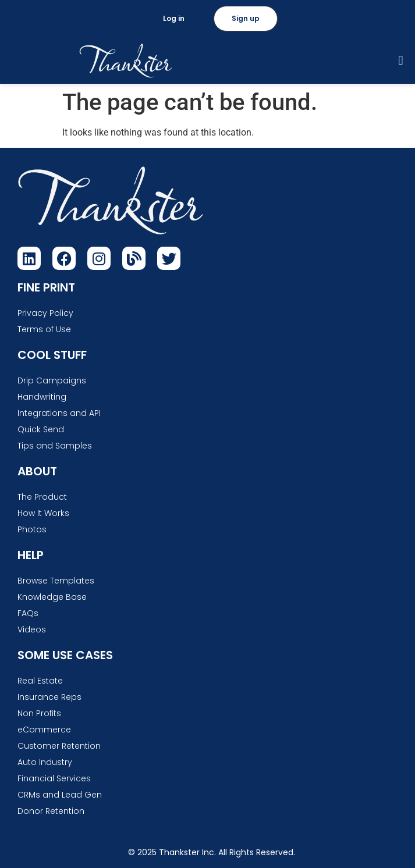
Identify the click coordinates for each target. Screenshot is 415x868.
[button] (401, 61)
